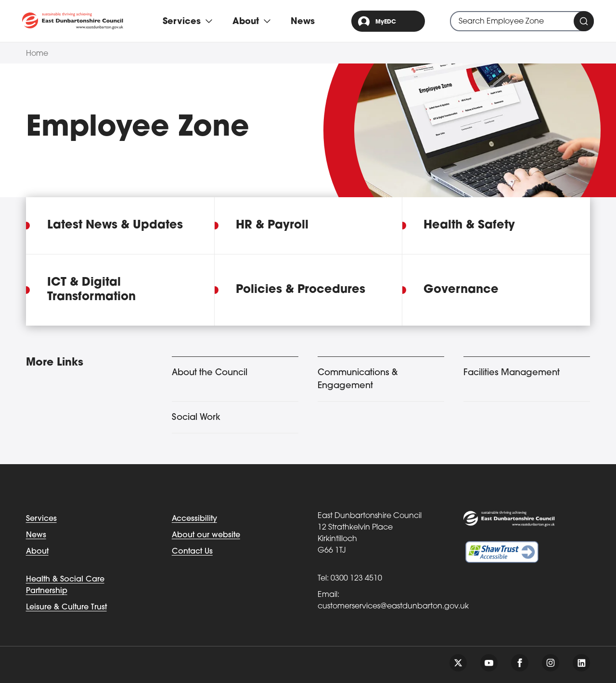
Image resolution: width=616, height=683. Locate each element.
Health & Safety (469, 226)
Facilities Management (512, 373)
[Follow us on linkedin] (581, 663)
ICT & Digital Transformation (91, 290)
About (37, 552)
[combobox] (522, 21)
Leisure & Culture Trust (66, 607)
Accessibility (194, 519)
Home (37, 54)
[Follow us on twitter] (458, 663)
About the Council (210, 373)
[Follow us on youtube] (489, 663)
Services (41, 519)
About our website (206, 535)
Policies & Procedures (301, 290)
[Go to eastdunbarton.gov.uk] (73, 21)
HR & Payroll (272, 226)
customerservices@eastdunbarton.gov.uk (393, 607)
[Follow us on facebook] (520, 663)
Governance (461, 290)
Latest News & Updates (115, 226)
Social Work (196, 418)
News (303, 22)
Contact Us (192, 552)
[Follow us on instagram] (551, 663)
